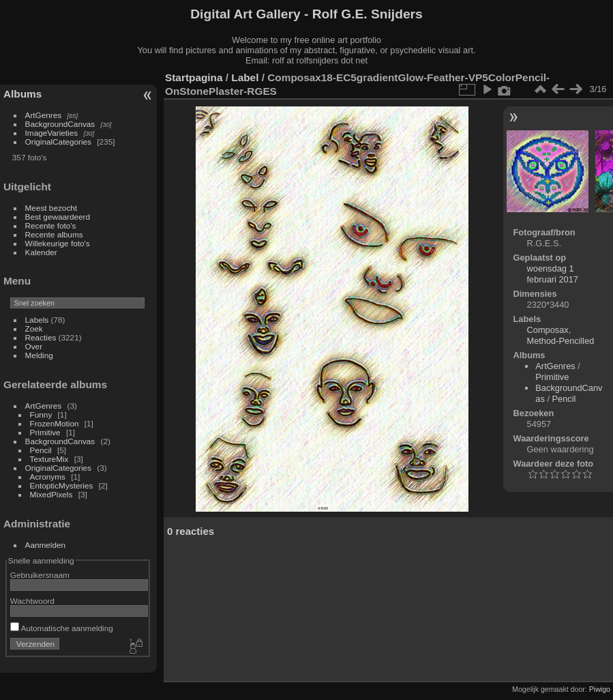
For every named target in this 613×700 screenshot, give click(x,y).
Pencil (41, 450)
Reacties (41, 337)
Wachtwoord (32, 601)
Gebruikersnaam (40, 575)
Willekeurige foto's (58, 243)
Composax (548, 330)
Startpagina (194, 77)
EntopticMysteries (62, 485)
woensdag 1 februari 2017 (553, 274)
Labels (37, 320)
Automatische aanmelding (62, 628)
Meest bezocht (51, 208)
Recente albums (54, 234)
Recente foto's (51, 225)
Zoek (34, 329)
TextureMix (49, 459)
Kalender (41, 252)
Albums (23, 94)
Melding (39, 355)
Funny (41, 414)
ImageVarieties (52, 133)
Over (34, 346)
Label (245, 77)
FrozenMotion (55, 423)
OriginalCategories (58, 142)
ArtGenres (44, 115)
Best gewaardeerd (58, 217)
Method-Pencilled (561, 341)
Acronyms (48, 477)
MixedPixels (51, 494)
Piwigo (600, 689)
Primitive (45, 432)
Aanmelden (46, 545)
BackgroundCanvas (60, 124)
